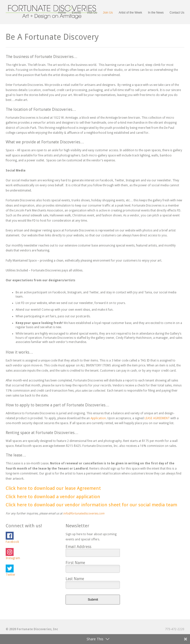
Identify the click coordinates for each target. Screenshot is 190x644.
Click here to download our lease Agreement (53, 488)
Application (98, 418)
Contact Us (177, 13)
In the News (156, 13)
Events (77, 13)
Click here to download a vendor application (53, 497)
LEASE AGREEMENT (157, 418)
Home (62, 13)
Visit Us (92, 13)
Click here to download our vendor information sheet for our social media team (91, 505)
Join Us (108, 13)
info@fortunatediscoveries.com (84, 513)
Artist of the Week (130, 13)
